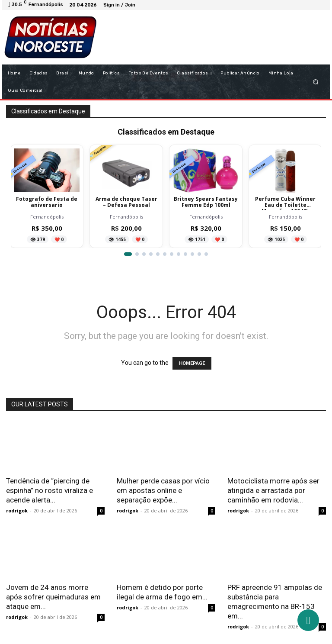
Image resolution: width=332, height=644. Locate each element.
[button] (316, 82)
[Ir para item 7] (172, 254)
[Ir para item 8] (179, 254)
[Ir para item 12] (206, 254)
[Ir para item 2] (137, 254)
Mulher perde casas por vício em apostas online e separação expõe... (163, 490)
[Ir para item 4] (151, 254)
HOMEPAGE (192, 363)
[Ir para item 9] (185, 254)
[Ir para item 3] (144, 254)
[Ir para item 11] (199, 254)
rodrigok (17, 510)
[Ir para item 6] (165, 254)
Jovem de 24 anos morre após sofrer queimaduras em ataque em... (53, 597)
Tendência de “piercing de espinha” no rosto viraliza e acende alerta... (49, 490)
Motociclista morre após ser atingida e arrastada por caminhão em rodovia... (273, 490)
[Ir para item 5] (158, 254)
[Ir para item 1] (128, 254)
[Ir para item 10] (192, 254)
